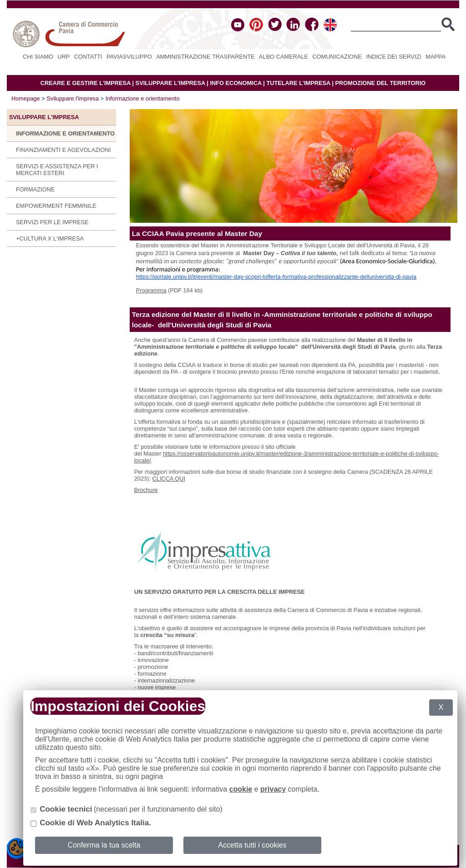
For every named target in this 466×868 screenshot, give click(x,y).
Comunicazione (337, 57)
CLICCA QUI (169, 479)
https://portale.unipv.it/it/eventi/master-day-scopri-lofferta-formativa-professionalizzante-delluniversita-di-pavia (276, 277)
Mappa (436, 57)
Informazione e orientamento (143, 98)
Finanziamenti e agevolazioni (63, 150)
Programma (151, 290)
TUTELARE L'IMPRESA (298, 83)
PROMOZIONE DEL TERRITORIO (381, 83)
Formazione (35, 189)
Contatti (88, 57)
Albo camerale (284, 57)
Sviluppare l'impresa (73, 98)
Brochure (146, 490)
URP (63, 57)
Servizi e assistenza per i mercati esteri (57, 170)
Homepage (26, 98)
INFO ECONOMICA (236, 83)
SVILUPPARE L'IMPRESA (170, 83)
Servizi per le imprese (52, 222)
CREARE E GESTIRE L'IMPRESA (86, 83)
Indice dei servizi (393, 57)
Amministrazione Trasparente (205, 57)
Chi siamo (38, 57)
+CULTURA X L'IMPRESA (50, 238)
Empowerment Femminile (56, 206)
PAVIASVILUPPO (129, 57)
